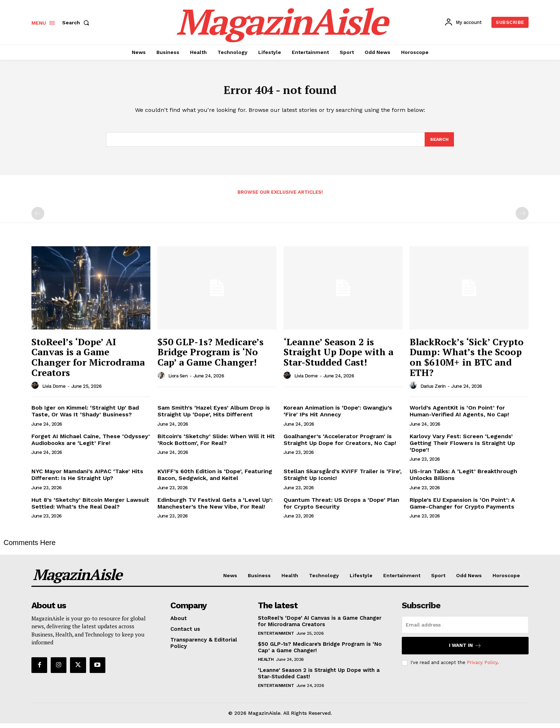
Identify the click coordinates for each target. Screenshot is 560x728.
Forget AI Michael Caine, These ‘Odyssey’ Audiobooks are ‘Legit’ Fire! (91, 444)
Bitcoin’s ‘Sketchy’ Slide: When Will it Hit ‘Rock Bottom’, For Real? (216, 444)
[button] (77, 23)
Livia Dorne (54, 391)
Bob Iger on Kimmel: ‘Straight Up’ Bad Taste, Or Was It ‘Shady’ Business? (85, 416)
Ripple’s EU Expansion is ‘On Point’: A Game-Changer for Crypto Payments (462, 508)
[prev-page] (38, 218)
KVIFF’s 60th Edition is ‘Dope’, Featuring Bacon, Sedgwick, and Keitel (215, 480)
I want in (465, 651)
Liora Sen (178, 381)
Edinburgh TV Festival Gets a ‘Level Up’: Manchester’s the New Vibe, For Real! (215, 508)
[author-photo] (36, 391)
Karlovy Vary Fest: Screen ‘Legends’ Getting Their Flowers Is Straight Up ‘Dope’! (462, 448)
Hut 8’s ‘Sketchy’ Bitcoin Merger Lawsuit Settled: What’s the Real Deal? (90, 508)
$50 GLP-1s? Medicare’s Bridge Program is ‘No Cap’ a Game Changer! (211, 357)
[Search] (439, 144)
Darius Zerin (433, 391)
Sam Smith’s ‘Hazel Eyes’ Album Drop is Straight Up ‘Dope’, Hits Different (214, 416)
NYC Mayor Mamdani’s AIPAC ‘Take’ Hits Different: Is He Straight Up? (87, 480)
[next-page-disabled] (522, 218)
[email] (465, 630)
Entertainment (276, 638)
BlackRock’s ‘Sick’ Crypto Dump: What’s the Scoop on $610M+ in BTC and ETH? (467, 362)
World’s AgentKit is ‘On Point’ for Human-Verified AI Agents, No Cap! (459, 416)
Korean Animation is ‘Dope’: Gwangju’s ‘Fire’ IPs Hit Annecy (338, 416)
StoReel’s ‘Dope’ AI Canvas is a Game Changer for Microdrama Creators (88, 362)
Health (266, 664)
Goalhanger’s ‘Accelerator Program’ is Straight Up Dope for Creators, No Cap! (340, 444)
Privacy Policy (482, 667)
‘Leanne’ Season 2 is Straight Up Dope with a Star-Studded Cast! (338, 357)
